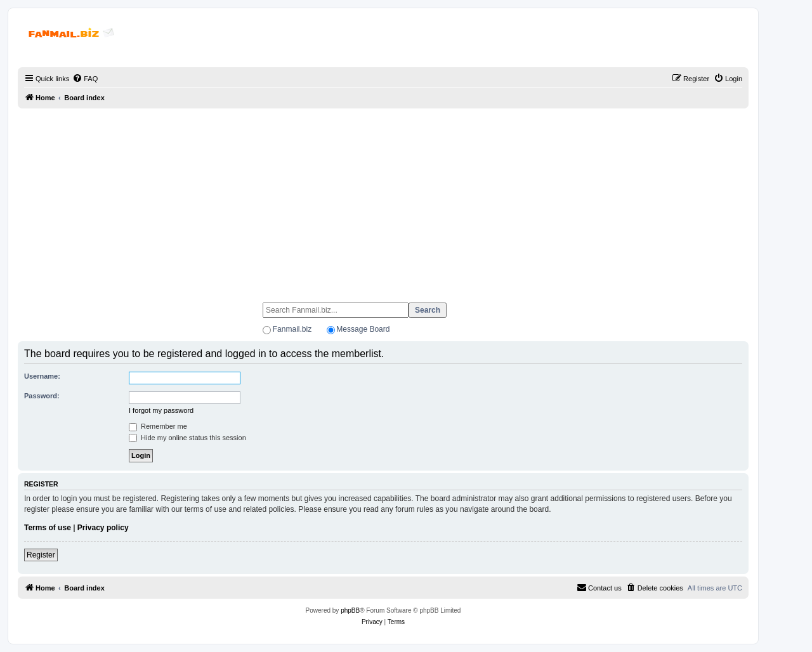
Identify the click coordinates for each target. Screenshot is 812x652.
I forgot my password (161, 410)
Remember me (158, 426)
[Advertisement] (383, 200)
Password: (42, 396)
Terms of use (48, 528)
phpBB (350, 610)
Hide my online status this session (187, 438)
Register (41, 555)
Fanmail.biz (292, 329)
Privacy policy (103, 528)
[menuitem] (85, 79)
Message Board (363, 329)
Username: (42, 376)
